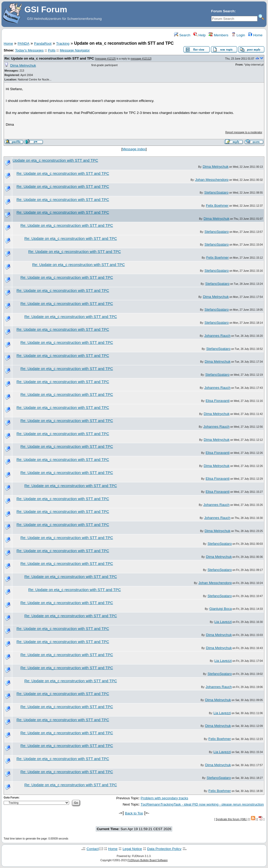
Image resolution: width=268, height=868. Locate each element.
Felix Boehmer (217, 206)
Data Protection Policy (164, 849)
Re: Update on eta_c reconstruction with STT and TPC (49, 58)
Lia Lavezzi (223, 622)
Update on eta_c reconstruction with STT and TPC (55, 160)
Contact (93, 849)
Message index (134, 149)
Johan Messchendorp (212, 180)
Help (200, 35)
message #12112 (141, 59)
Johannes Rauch (217, 336)
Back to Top (134, 813)
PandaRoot (43, 44)
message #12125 (106, 59)
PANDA (23, 44)
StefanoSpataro (216, 192)
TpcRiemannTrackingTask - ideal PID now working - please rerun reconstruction (202, 804)
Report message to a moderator (244, 132)
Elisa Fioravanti (218, 401)
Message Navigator (75, 50)
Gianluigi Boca (221, 609)
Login (238, 35)
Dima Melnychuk (23, 65)
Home (255, 35)
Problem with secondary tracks (164, 798)
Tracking (63, 44)
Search (182, 35)
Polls (52, 50)
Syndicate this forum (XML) (231, 819)
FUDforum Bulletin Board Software (147, 860)
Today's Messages (29, 50)
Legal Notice (132, 849)
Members (218, 35)
